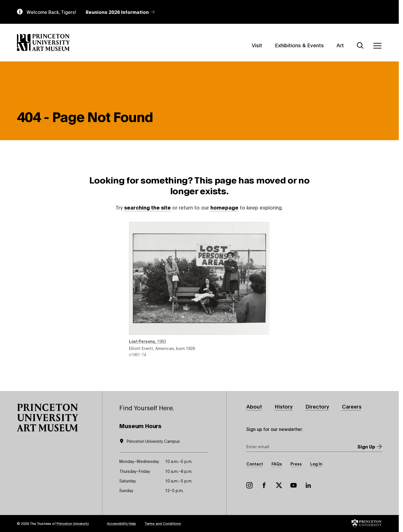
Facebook (264, 485)
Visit (257, 45)
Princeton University (73, 523)
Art (340, 45)
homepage (224, 207)
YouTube (294, 485)
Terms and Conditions (163, 523)
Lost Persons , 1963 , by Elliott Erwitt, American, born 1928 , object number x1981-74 (199, 289)
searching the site (147, 207)
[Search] (360, 46)
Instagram (249, 485)
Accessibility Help (121, 523)
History (284, 407)
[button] (48, 418)
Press (296, 464)
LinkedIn (308, 485)
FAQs (277, 464)
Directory (317, 407)
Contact (255, 464)
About (254, 407)
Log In (316, 464)
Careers (352, 407)
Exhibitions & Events (299, 45)
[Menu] (377, 46)
